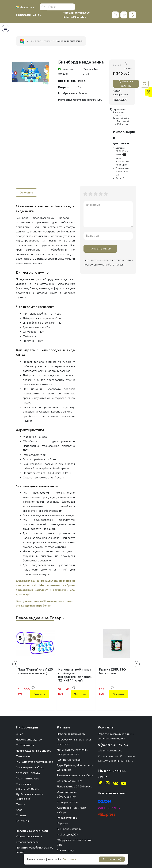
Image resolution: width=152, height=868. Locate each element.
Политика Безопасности (32, 831)
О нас (19, 734)
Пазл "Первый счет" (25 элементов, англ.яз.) (35, 671)
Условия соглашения (29, 837)
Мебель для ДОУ (68, 835)
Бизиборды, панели (69, 829)
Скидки (21, 804)
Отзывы (21, 816)
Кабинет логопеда (69, 760)
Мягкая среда (65, 850)
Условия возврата (27, 842)
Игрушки (62, 824)
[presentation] (15, 664)
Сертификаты (25, 745)
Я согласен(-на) (112, 859)
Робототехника (67, 818)
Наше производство (29, 740)
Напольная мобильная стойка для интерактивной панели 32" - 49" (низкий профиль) (75, 677)
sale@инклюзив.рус (77, 13)
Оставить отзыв (100, 249)
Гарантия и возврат (28, 779)
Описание (26, 193)
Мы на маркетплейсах (30, 768)
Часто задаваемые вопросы (34, 751)
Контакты (22, 821)
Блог (19, 810)
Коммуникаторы (67, 802)
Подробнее (69, 859)
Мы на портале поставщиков (34, 762)
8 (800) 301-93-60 (29, 15)
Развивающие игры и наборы (75, 776)
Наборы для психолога (71, 734)
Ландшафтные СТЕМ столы (75, 787)
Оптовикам (23, 756)
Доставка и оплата (28, 773)
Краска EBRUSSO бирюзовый (112, 671)
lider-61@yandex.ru (76, 17)
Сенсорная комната (70, 781)
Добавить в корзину (126, 84)
